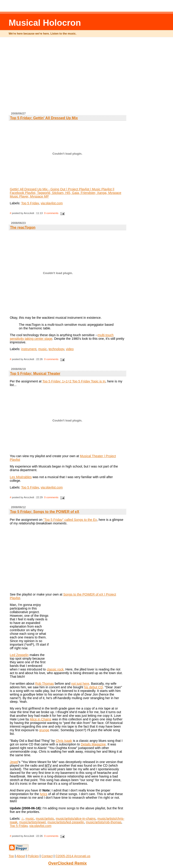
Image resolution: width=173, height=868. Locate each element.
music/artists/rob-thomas (104, 822)
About (21, 856)
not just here (80, 684)
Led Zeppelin (19, 655)
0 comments (51, 213)
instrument (29, 349)
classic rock (55, 669)
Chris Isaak (64, 741)
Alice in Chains (40, 719)
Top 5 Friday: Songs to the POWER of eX (45, 512)
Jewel (14, 762)
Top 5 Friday (30, 203)
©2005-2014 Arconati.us (73, 856)
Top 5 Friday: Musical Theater (35, 373)
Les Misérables (21, 477)
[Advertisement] (91, 76)
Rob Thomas (45, 684)
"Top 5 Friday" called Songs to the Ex (70, 520)
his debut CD (93, 687)
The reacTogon (23, 227)
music (43, 349)
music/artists (45, 819)
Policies (33, 856)
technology (56, 349)
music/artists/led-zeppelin (66, 822)
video (70, 349)
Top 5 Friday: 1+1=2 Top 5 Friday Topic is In (74, 381)
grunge (44, 730)
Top (11, 856)
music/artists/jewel (32, 822)
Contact (47, 856)
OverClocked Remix (67, 863)
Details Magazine (93, 744)
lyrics (44, 794)
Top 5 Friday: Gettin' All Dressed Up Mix (44, 118)
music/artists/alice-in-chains (76, 819)
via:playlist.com (52, 203)
